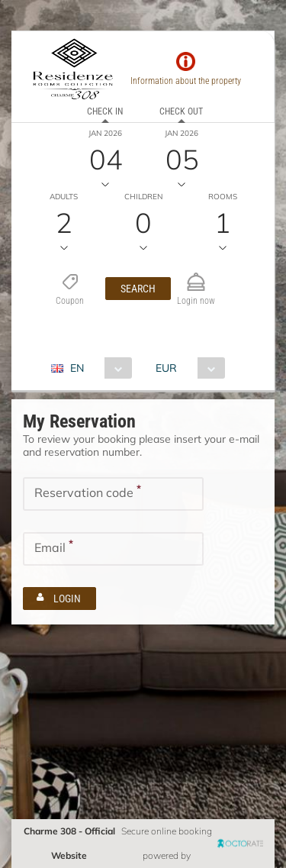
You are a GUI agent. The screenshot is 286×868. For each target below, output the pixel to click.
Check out (181, 111)
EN (77, 368)
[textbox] (113, 494)
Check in (105, 111)
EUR (166, 368)
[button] (138, 289)
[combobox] (97, 368)
